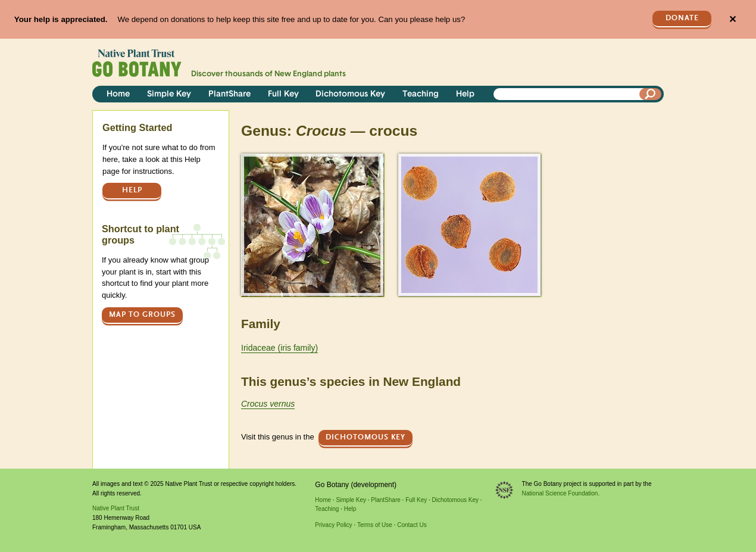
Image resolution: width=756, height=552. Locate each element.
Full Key (283, 94)
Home (118, 94)
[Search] (651, 94)
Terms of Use (375, 525)
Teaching (421, 94)
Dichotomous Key (350, 94)
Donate (682, 18)
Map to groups (142, 315)
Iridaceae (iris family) (279, 348)
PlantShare (229, 94)
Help (465, 94)
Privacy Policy (333, 525)
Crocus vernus (268, 404)
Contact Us (412, 525)
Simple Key (169, 94)
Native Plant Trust (116, 508)
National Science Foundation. (561, 493)
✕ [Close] (732, 19)
